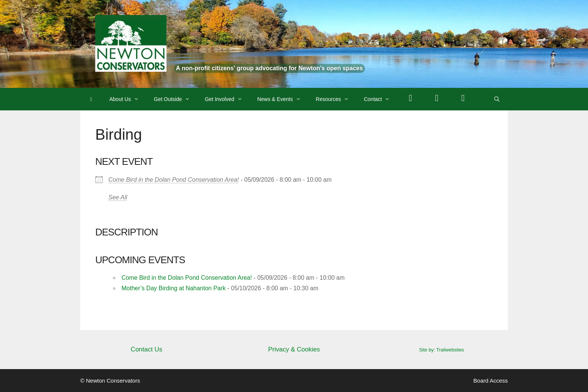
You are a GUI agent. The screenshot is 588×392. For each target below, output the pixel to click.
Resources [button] (336, 99)
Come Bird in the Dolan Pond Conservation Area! (174, 180)
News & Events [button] (283, 99)
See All (118, 197)
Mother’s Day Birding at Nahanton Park (174, 288)
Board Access (490, 381)
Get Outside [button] (175, 99)
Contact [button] (380, 99)
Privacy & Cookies (294, 349)
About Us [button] (128, 99)
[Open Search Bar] (497, 99)
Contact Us (147, 349)
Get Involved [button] (227, 99)
